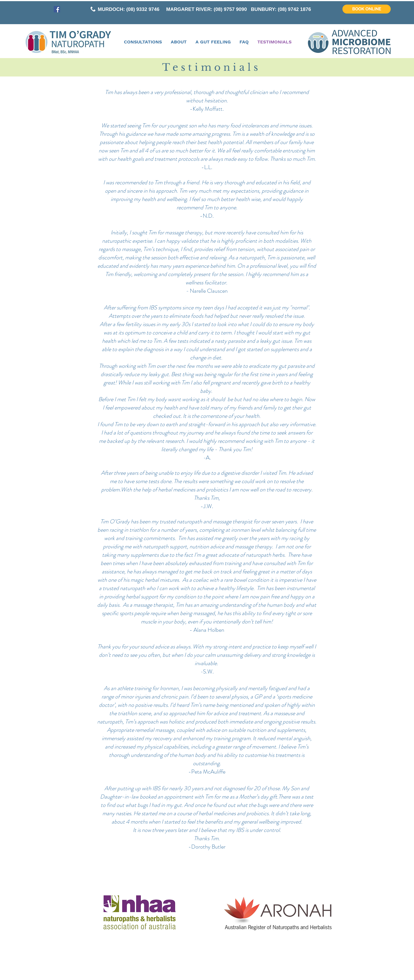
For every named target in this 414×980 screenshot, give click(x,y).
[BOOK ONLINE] (367, 9)
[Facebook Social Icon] (57, 9)
